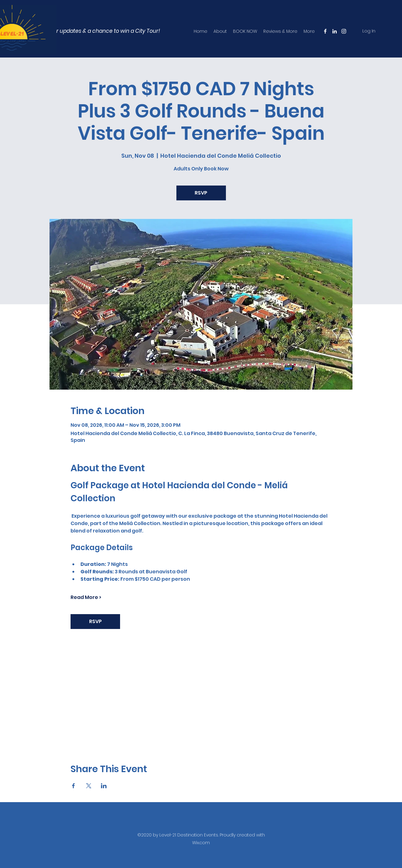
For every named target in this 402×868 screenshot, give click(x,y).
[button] (92, 31)
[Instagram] (344, 31)
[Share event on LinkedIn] (104, 786)
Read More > (86, 597)
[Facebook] (325, 31)
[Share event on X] (89, 786)
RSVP (201, 193)
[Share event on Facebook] (73, 786)
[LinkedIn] (335, 31)
